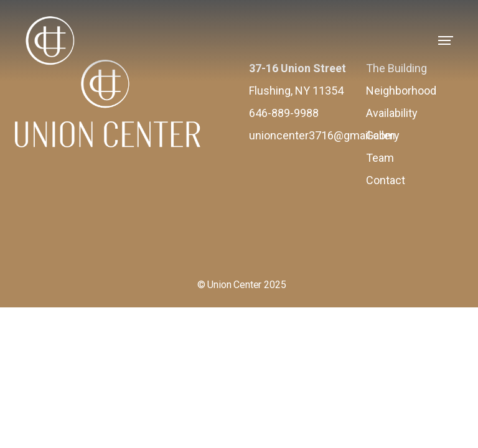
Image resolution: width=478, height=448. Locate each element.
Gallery (383, 135)
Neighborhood (401, 91)
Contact (386, 180)
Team (380, 158)
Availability (392, 113)
